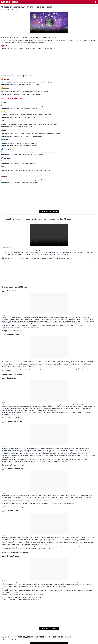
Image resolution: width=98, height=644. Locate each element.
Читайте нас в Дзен (49, 211)
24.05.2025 (4, 9)
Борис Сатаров (14, 9)
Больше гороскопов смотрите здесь (12, 98)
